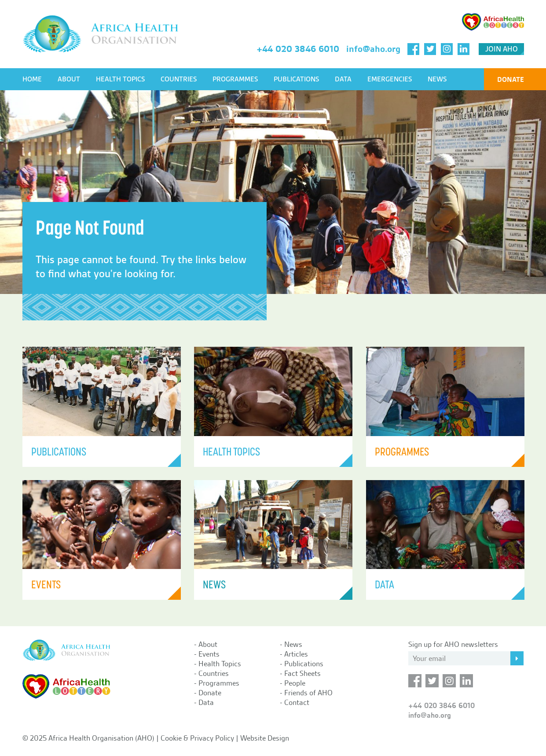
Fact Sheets (302, 673)
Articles (296, 654)
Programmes (235, 79)
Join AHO (502, 49)
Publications (296, 79)
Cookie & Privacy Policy (197, 738)
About (69, 79)
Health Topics (120, 79)
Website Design (265, 738)
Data (343, 79)
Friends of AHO (308, 693)
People (295, 683)
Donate (511, 79)
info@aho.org (373, 49)
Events (209, 654)
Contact (297, 702)
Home (32, 79)
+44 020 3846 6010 (298, 49)
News (437, 79)
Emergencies (390, 79)
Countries (179, 79)
